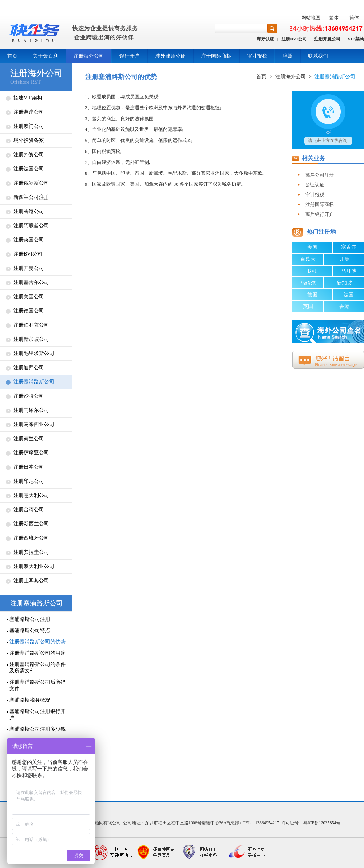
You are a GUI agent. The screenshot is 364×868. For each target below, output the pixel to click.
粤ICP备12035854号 (322, 823)
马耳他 (349, 271)
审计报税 (257, 56)
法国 (349, 295)
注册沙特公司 (29, 396)
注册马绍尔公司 (31, 410)
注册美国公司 (29, 297)
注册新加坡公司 (31, 339)
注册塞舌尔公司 (31, 282)
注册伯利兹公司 (31, 325)
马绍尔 (308, 283)
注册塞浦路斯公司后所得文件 (37, 685)
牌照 (288, 56)
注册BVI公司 (294, 39)
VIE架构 (356, 39)
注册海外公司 (89, 56)
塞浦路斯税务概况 (30, 700)
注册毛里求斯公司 (34, 353)
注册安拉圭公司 (31, 552)
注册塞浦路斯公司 (34, 382)
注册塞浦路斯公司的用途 (37, 653)
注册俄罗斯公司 (31, 183)
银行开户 (130, 56)
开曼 (344, 259)
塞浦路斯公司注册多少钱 (37, 729)
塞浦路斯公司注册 (30, 619)
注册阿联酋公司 (31, 226)
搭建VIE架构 (28, 98)
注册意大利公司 (31, 495)
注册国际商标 (216, 56)
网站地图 (311, 18)
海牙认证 (265, 39)
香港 (344, 306)
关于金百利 (45, 56)
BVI (312, 271)
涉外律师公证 (170, 56)
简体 (354, 18)
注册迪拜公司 (29, 368)
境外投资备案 (29, 140)
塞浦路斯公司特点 (30, 630)
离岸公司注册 (320, 175)
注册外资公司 (29, 155)
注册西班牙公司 (31, 538)
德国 (312, 295)
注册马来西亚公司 (34, 424)
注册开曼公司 (327, 39)
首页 (12, 56)
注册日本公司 (29, 467)
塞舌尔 (349, 247)
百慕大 (308, 259)
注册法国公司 (29, 169)
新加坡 (344, 283)
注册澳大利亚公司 (34, 566)
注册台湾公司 (29, 510)
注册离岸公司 (29, 112)
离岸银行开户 (320, 214)
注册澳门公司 (29, 126)
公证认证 (315, 185)
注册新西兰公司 (31, 524)
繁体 (334, 18)
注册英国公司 (29, 240)
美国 (312, 247)
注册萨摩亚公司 (31, 453)
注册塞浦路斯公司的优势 (37, 642)
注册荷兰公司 (29, 439)
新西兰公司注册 (31, 197)
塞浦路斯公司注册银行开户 (37, 715)
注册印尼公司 (29, 481)
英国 (308, 306)
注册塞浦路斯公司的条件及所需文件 (37, 668)
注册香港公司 (29, 211)
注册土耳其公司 (31, 581)
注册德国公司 (29, 311)
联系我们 (318, 56)
